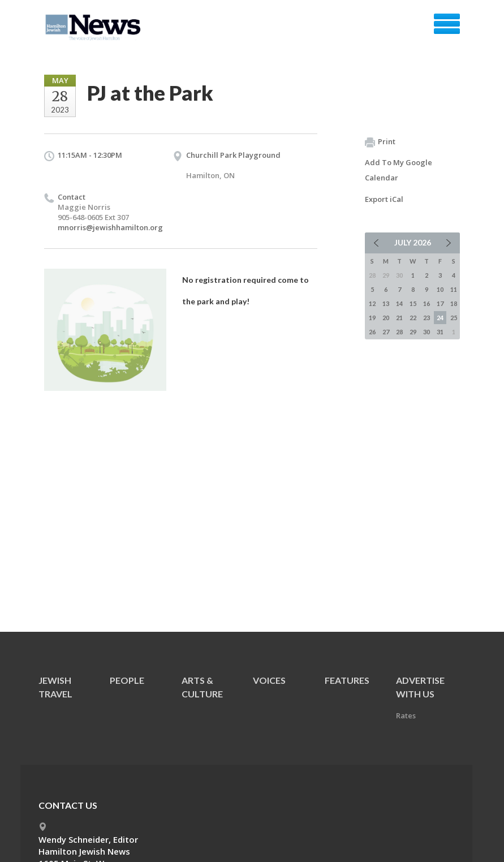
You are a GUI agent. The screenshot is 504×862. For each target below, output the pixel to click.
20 (386, 318)
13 (386, 303)
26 (372, 332)
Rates (406, 716)
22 (413, 318)
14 (399, 303)
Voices (269, 680)
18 (454, 303)
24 (440, 318)
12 (372, 303)
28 (399, 332)
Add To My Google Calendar (399, 170)
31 (440, 332)
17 (440, 303)
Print (380, 142)
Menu (447, 24)
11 (454, 289)
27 (386, 332)
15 (413, 303)
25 (454, 318)
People (127, 680)
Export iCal (384, 199)
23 (427, 318)
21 (399, 318)
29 (413, 332)
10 (440, 289)
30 (427, 332)
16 (427, 303)
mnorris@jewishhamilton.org (110, 227)
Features (347, 680)
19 (372, 318)
